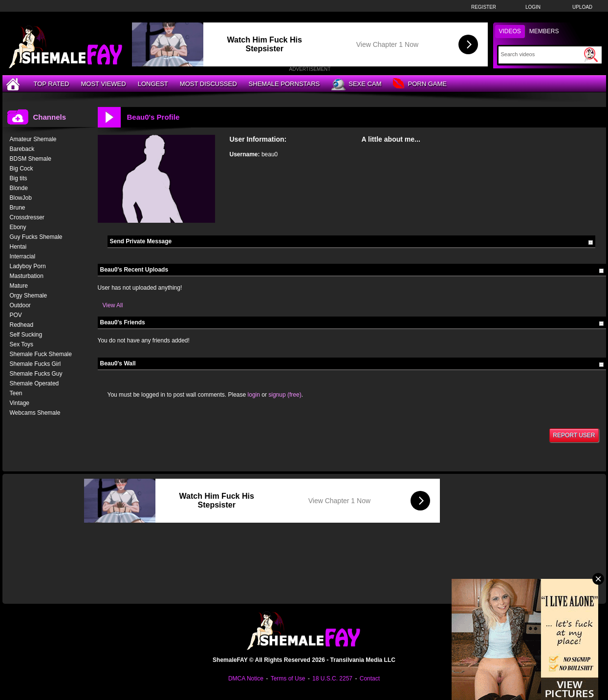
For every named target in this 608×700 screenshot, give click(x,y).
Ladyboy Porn (28, 266)
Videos (510, 31)
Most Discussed (208, 84)
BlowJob (21, 198)
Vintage (20, 403)
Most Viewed (103, 84)
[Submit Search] (591, 55)
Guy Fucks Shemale (36, 237)
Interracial (23, 256)
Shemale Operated (34, 383)
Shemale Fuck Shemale (41, 354)
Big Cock (22, 169)
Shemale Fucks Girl (35, 364)
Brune (18, 208)
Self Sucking (26, 335)
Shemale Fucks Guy (36, 374)
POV (16, 315)
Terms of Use (288, 679)
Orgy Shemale (29, 296)
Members (544, 31)
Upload (582, 7)
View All (113, 305)
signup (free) (285, 395)
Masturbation (27, 276)
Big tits (19, 178)
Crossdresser (27, 217)
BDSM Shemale (31, 159)
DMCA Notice (246, 679)
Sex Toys (22, 344)
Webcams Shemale (35, 413)
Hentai (18, 247)
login (254, 395)
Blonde (19, 188)
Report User (574, 435)
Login (533, 7)
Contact (370, 679)
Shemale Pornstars (284, 84)
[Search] (541, 54)
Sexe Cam (356, 85)
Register (484, 7)
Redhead (22, 325)
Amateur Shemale (33, 139)
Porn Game (420, 84)
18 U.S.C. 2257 (332, 679)
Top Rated (52, 84)
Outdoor (20, 305)
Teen (16, 393)
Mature (19, 286)
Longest (153, 84)
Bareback (22, 149)
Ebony (18, 227)
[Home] (14, 84)
